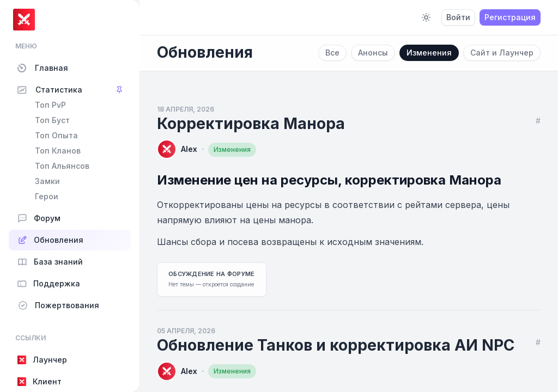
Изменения (429, 53)
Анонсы (373, 53)
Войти (458, 17)
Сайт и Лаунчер (502, 53)
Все (332, 53)
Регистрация (510, 17)
